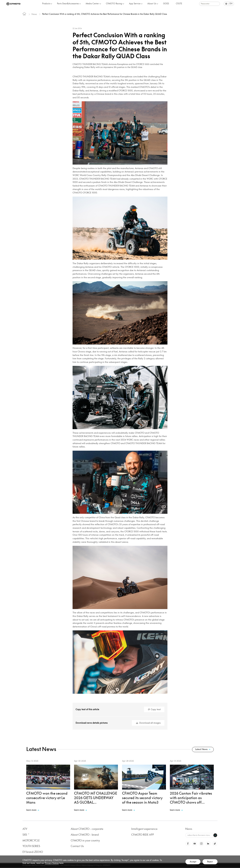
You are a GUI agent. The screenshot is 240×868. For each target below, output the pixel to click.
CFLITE (179, 4)
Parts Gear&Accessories (68, 4)
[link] (24, 15)
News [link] (34, 14)
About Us (152, 4)
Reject (210, 862)
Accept (193, 862)
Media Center (92, 4)
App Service (135, 4)
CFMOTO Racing (114, 4)
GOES (166, 4)
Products (46, 4)
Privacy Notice (52, 863)
